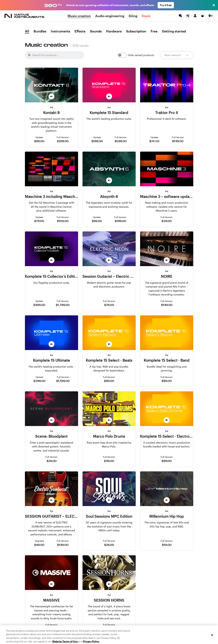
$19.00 (167, 545)
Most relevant (177, 55)
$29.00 (52, 461)
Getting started (174, 31)
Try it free (166, 5)
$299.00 (63, 141)
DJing (133, 16)
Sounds (96, 31)
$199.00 (97, 141)
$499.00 (39, 305)
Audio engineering (110, 16)
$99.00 (39, 141)
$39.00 (167, 221)
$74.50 (154, 141)
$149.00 (178, 141)
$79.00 (39, 221)
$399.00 (39, 381)
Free (154, 31)
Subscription (136, 31)
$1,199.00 (63, 381)
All (27, 31)
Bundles (40, 31)
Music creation (79, 16)
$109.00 (63, 221)
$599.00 (121, 141)
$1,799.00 (63, 305)
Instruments (60, 31)
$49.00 (109, 461)
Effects (80, 31)
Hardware (114, 31)
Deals (146, 16)
